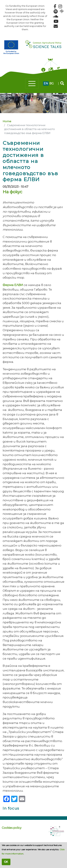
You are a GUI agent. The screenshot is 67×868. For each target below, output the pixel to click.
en (46, 83)
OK (6, 862)
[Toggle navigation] (32, 84)
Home (7, 121)
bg (52, 83)
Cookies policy (12, 828)
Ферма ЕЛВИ (13, 285)
